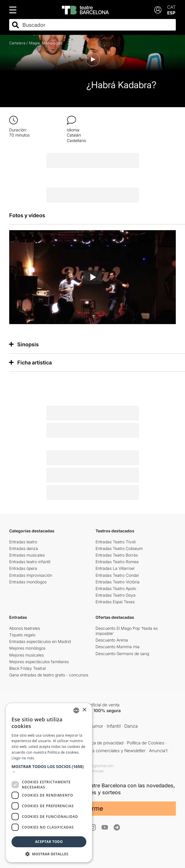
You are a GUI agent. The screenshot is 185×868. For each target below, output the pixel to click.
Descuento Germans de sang (122, 654)
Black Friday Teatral (27, 668)
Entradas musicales (27, 555)
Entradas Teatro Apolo (116, 588)
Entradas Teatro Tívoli (116, 542)
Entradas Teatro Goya (116, 595)
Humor (96, 726)
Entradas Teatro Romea (117, 562)
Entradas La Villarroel (115, 568)
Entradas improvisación (31, 575)
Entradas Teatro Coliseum (119, 548)
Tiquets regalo (22, 635)
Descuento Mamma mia (118, 647)
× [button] (84, 710)
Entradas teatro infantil (30, 562)
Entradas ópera (23, 568)
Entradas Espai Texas (115, 602)
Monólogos (52, 43)
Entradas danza (24, 548)
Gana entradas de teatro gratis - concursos (49, 675)
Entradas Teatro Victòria (118, 582)
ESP (171, 13)
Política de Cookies (146, 743)
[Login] (158, 10)
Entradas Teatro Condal (117, 575)
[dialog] (49, 783)
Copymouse (92, 771)
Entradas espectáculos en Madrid (40, 641)
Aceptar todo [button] (49, 842)
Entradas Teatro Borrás (117, 555)
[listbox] (76, 710)
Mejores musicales (26, 655)
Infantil (114, 726)
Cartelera (17, 43)
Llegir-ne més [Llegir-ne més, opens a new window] (23, 758)
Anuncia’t (158, 751)
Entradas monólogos (28, 582)
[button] (49, 769)
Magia (34, 43)
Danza (131, 726)
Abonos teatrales (25, 628)
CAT (171, 7)
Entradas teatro (23, 542)
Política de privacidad (103, 743)
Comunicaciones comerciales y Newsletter (103, 751)
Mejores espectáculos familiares (39, 662)
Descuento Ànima (112, 640)
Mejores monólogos (27, 648)
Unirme (92, 808)
